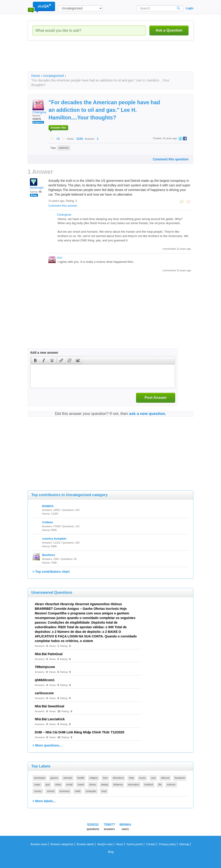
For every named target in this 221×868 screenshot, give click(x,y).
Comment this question (171, 159)
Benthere (49, 555)
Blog (111, 852)
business (65, 791)
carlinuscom (44, 693)
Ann (60, 258)
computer (91, 791)
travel (81, 784)
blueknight (37, 184)
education (134, 784)
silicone (165, 778)
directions (118, 778)
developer (40, 778)
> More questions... (47, 745)
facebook (180, 778)
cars (153, 778)
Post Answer (156, 398)
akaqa (105, 784)
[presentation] (35, 360)
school (51, 791)
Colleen (48, 522)
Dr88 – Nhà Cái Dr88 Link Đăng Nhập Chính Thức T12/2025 (80, 732)
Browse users (39, 844)
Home (36, 76)
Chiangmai (40, 106)
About (120, 844)
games (54, 778)
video (58, 784)
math (78, 791)
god (48, 784)
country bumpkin (54, 539)
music (142, 778)
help (131, 778)
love (105, 778)
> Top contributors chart (51, 572)
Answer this (58, 128)
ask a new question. (148, 414)
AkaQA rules (105, 844)
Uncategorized (53, 76)
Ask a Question (169, 30)
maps (37, 784)
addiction (64, 148)
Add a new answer (44, 353)
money (38, 791)
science (171, 784)
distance (118, 784)
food (104, 791)
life (160, 784)
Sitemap (184, 844)
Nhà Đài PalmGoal (49, 654)
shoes (92, 784)
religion (94, 778)
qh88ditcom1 (45, 680)
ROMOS (48, 506)
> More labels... (44, 801)
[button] (35, 360)
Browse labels (85, 844)
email (69, 784)
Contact (151, 844)
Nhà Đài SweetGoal (49, 706)
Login (190, 8)
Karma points (135, 844)
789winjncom (45, 667)
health (81, 778)
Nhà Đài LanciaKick (50, 719)
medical (149, 784)
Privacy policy (167, 844)
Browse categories (62, 844)
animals (68, 778)
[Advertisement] (111, 60)
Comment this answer (63, 206)
